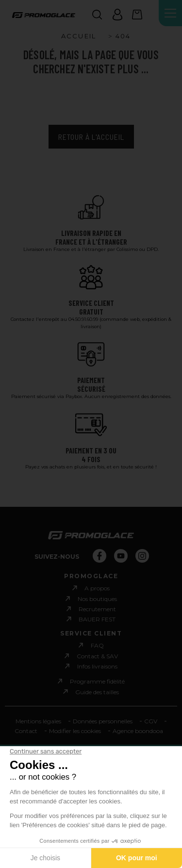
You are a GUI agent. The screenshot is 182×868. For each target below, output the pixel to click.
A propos (97, 588)
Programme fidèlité (97, 681)
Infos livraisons (97, 666)
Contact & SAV (97, 656)
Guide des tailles (97, 692)
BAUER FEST (97, 619)
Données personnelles (103, 721)
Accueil (79, 36)
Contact (26, 731)
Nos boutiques (97, 599)
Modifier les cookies (75, 731)
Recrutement (97, 609)
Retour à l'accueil (91, 137)
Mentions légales (38, 721)
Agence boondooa (138, 731)
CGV (151, 721)
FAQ (97, 645)
